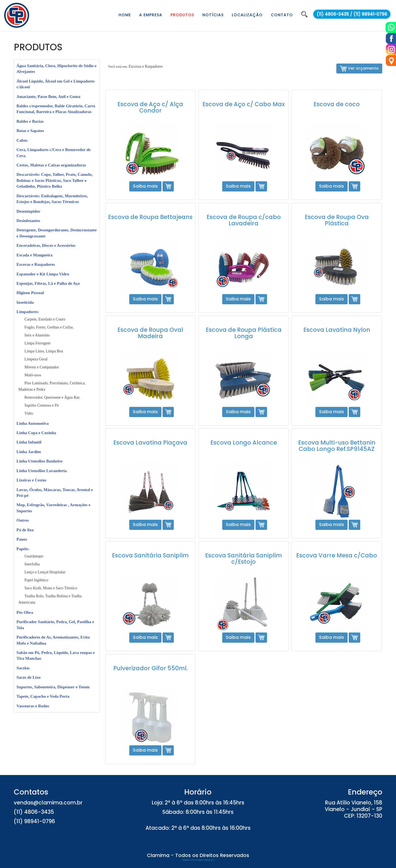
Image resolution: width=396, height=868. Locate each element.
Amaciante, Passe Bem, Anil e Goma (48, 97)
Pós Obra (25, 612)
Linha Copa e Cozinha (36, 433)
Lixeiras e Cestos (31, 480)
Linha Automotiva (33, 423)
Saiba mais (145, 186)
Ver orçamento (359, 69)
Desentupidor (28, 211)
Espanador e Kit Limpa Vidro (43, 274)
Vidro (29, 413)
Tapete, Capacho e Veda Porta (43, 696)
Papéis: (23, 549)
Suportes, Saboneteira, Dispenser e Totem (53, 687)
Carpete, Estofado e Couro (45, 319)
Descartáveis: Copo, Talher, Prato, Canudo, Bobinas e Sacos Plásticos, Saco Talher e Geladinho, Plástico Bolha (55, 180)
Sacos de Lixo (29, 677)
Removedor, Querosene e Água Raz (52, 397)
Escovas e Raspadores (36, 264)
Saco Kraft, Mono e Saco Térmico (51, 588)
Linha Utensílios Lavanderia (42, 471)
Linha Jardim (29, 452)
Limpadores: (28, 312)
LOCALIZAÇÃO (247, 15)
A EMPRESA (151, 15)
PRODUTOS (182, 15)
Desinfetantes (28, 221)
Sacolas (23, 668)
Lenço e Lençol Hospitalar (45, 572)
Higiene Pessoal (30, 293)
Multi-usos (33, 375)
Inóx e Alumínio (37, 335)
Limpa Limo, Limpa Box (44, 351)
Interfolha (32, 564)
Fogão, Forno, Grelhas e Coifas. (49, 327)
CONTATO (282, 15)
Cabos (22, 140)
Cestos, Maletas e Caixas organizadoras (51, 165)
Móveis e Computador (42, 367)
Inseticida (25, 302)
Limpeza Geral (36, 359)
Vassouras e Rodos (33, 706)
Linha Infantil (29, 442)
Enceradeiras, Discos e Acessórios (46, 245)
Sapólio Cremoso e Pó (42, 405)
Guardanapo (34, 556)
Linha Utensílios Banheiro (39, 461)
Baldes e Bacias (30, 121)
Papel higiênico (36, 580)
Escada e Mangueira (35, 255)
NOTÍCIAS (213, 15)
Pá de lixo (25, 530)
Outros (23, 520)
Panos (22, 539)
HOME (125, 15)
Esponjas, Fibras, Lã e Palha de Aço (48, 283)
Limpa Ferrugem (37, 343)
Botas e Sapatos (30, 131)
